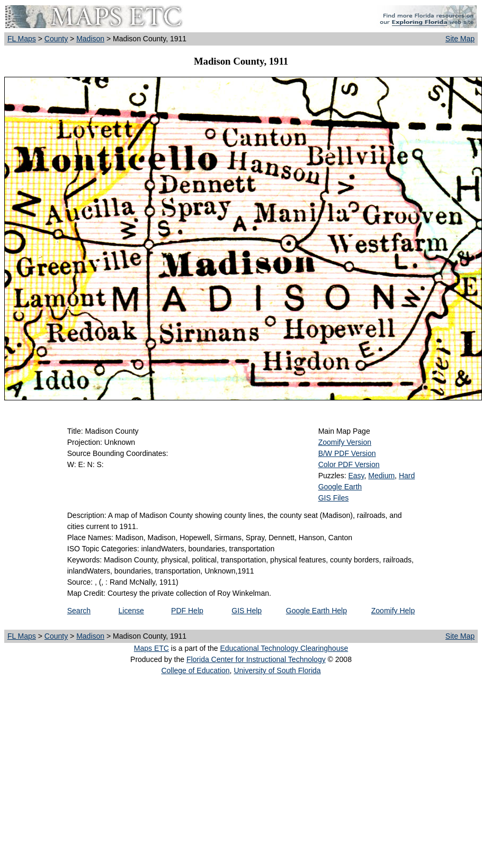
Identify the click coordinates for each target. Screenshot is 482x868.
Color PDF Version (349, 464)
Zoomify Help (393, 611)
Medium (381, 476)
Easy (356, 476)
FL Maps (22, 39)
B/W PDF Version (347, 453)
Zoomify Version (345, 442)
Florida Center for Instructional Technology (256, 659)
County (56, 39)
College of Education (195, 670)
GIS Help (247, 611)
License (131, 611)
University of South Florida (277, 670)
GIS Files (334, 498)
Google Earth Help (316, 611)
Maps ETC (151, 648)
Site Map (460, 39)
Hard (407, 476)
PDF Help (187, 611)
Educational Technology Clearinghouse (284, 648)
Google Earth (340, 487)
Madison (90, 39)
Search (79, 611)
